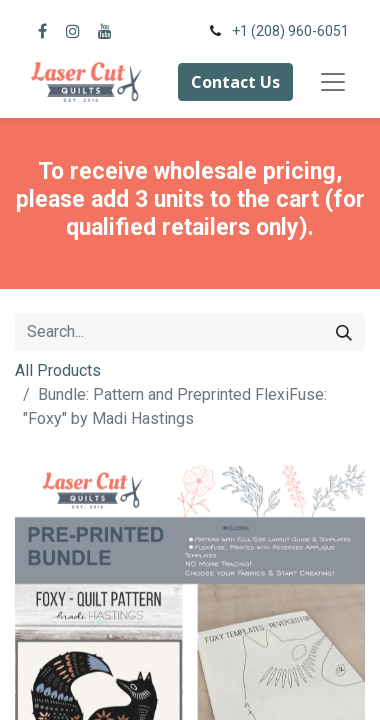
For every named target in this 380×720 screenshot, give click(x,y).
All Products (58, 370)
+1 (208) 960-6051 (290, 31)
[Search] (344, 332)
